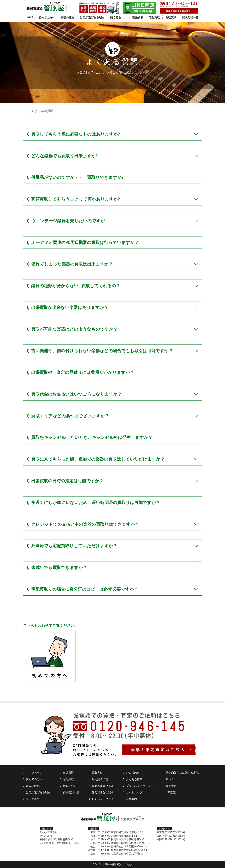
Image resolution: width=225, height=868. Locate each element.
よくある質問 (134, 779)
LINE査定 (171, 792)
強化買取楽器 (100, 779)
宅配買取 (154, 17)
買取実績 (171, 17)
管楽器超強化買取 (103, 786)
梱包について (71, 786)
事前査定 (171, 786)
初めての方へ (47, 17)
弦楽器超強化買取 (103, 792)
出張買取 (138, 17)
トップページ (34, 773)
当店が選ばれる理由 (92, 17)
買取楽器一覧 (190, 17)
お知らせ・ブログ (103, 799)
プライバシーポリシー (140, 786)
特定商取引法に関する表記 (182, 773)
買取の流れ (67, 17)
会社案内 (131, 799)
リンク (170, 779)
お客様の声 (133, 773)
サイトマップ (134, 792)
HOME (30, 17)
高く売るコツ (118, 17)
